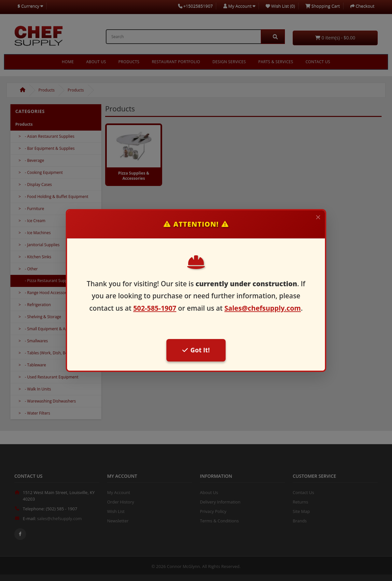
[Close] (318, 217)
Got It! (196, 350)
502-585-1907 (155, 308)
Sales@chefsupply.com (263, 308)
